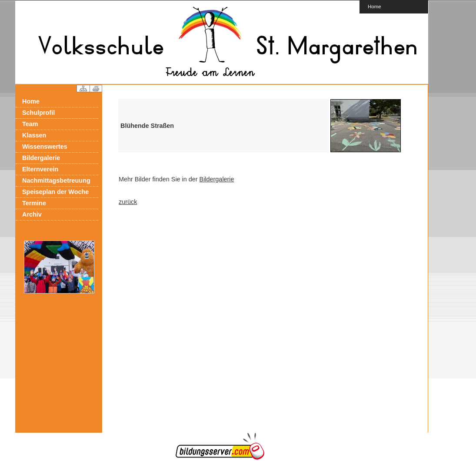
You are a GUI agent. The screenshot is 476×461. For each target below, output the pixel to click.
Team (30, 124)
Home (374, 6)
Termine (34, 203)
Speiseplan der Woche (55, 192)
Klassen (34, 135)
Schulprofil (38, 113)
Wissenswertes (45, 147)
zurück (128, 202)
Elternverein (40, 169)
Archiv (32, 214)
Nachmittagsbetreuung (56, 180)
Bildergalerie (41, 158)
